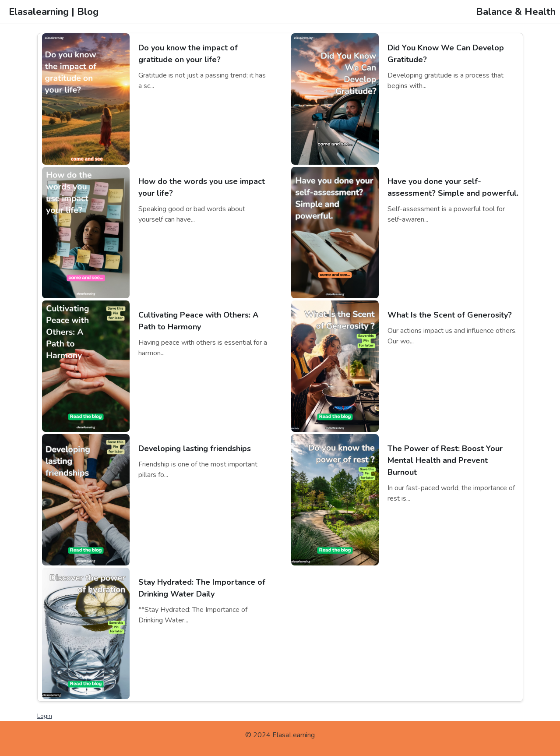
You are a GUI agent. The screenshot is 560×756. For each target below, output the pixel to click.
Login (45, 716)
